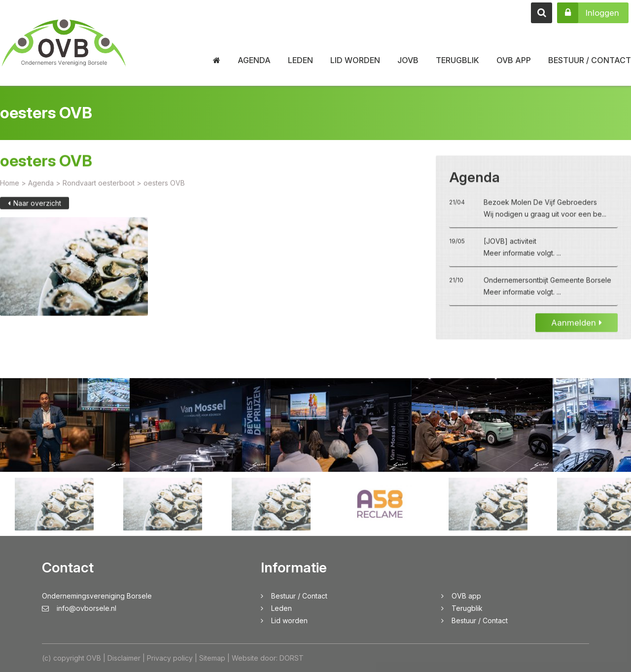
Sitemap (212, 658)
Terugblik (457, 60)
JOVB (408, 60)
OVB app (514, 60)
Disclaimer (124, 658)
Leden (300, 60)
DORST (292, 658)
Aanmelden (577, 332)
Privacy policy (170, 658)
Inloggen (588, 13)
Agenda (254, 60)
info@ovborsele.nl (79, 608)
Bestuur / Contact (590, 60)
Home (10, 192)
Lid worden (355, 60)
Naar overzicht (35, 212)
